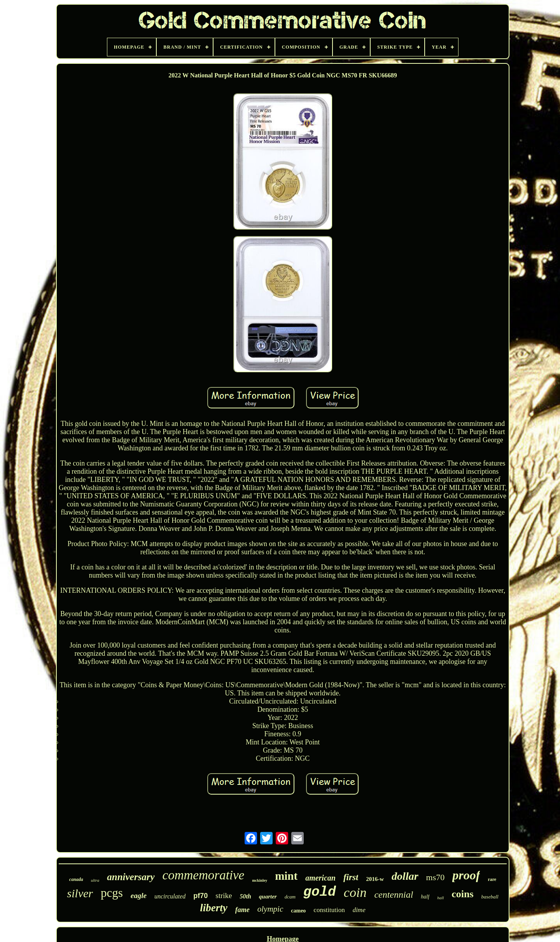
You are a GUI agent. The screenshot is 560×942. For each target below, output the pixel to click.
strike (224, 896)
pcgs (112, 893)
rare (492, 879)
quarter (268, 896)
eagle (139, 896)
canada (76, 879)
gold (320, 892)
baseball (490, 897)
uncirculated (170, 896)
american (320, 878)
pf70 (200, 896)
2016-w (375, 879)
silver (80, 893)
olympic (270, 909)
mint (286, 876)
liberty (213, 908)
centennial (394, 895)
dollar (405, 876)
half (425, 897)
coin (355, 892)
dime (359, 910)
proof (466, 875)
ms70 (436, 877)
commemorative (204, 875)
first (351, 877)
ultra (95, 880)
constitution (329, 910)
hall (440, 898)
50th (245, 896)
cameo (298, 911)
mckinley (260, 880)
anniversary (131, 877)
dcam (290, 897)
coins (462, 894)
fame (242, 910)
